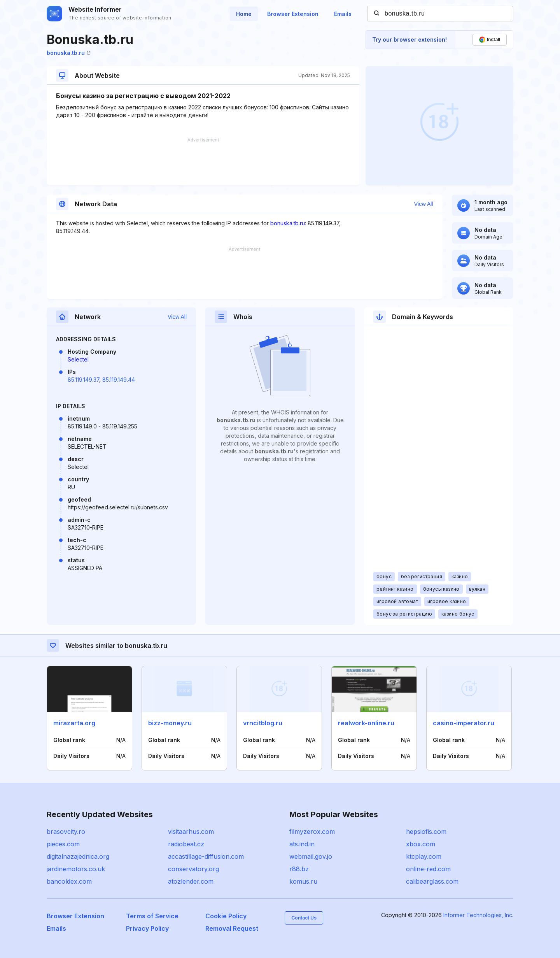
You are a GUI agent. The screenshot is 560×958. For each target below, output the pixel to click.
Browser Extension (293, 14)
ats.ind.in (302, 844)
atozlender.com (191, 881)
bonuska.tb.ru (69, 53)
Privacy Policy (147, 928)
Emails (343, 14)
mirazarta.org (74, 723)
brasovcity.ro (66, 832)
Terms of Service (152, 916)
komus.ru (303, 881)
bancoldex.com (69, 881)
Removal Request (232, 928)
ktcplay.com (424, 856)
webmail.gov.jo (311, 856)
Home (244, 14)
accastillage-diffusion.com (206, 856)
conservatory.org (193, 869)
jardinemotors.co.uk (76, 869)
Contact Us (304, 918)
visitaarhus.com (191, 832)
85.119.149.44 (119, 380)
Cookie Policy (226, 916)
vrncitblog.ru (263, 723)
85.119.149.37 (83, 380)
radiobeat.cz (186, 844)
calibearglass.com (432, 881)
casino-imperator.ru (464, 723)
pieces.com (63, 844)
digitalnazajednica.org (78, 856)
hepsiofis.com (426, 832)
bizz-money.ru (170, 723)
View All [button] (424, 204)
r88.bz (299, 869)
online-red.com (428, 869)
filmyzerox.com (312, 832)
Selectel (78, 359)
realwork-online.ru (366, 723)
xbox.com (421, 844)
